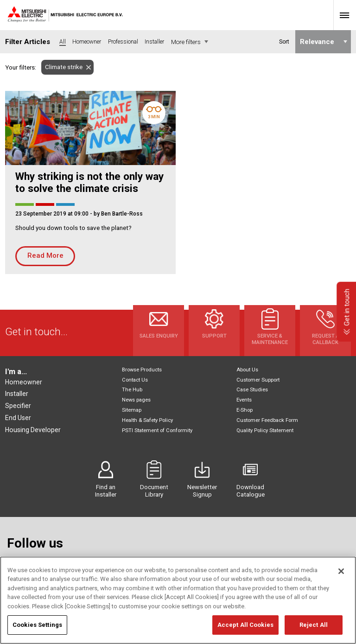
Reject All (314, 631)
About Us (247, 370)
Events (244, 400)
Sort (284, 42)
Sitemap (132, 410)
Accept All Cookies (245, 631)
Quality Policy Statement (265, 430)
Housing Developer (33, 430)
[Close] (341, 577)
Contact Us (135, 380)
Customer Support (258, 380)
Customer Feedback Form (267, 420)
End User (18, 418)
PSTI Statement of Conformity (157, 430)
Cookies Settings (37, 631)
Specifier (18, 406)
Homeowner (24, 382)
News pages (136, 400)
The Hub (132, 390)
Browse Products (142, 370)
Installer (17, 394)
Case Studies (252, 390)
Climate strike (62, 67)
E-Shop (245, 410)
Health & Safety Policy (147, 420)
